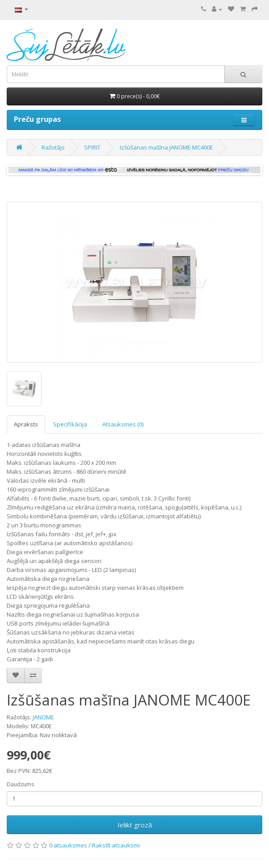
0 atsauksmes (68, 845)
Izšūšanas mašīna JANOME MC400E (166, 147)
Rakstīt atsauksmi (116, 845)
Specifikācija (70, 424)
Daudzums (20, 784)
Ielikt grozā (135, 825)
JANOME (43, 717)
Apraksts (26, 424)
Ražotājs (53, 147)
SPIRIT (92, 147)
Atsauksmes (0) (123, 424)
